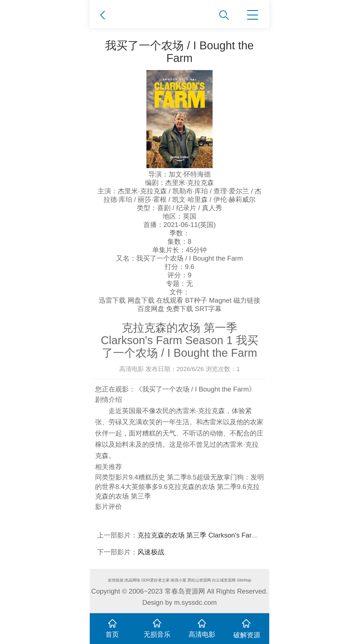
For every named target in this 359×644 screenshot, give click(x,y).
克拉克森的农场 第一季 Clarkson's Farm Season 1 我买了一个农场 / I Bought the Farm (179, 340)
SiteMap (244, 580)
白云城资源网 (224, 580)
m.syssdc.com (195, 602)
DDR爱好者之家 (155, 580)
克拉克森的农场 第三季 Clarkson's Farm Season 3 (212, 535)
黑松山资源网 (199, 580)
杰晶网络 (132, 580)
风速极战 (151, 552)
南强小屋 (178, 580)
